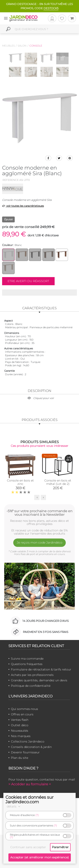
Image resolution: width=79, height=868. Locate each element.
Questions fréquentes (27, 664)
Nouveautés (20, 731)
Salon (22, 46)
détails (14, 806)
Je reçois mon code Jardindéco (40, 542)
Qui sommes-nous (24, 709)
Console (36, 46)
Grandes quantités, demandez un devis (39, 680)
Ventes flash (20, 720)
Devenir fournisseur (25, 752)
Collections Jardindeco (28, 741)
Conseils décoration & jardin (31, 747)
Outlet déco (20, 725)
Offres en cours (22, 714)
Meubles (8, 46)
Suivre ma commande (27, 659)
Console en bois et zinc (20, 482)
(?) (37, 815)
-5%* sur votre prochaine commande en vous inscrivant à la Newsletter (39, 513)
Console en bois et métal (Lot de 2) (58, 482)
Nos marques (21, 736)
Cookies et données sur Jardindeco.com (30, 800)
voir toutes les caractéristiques (23, 206)
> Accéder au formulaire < (30, 784)
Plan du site (20, 758)
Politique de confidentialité (31, 686)
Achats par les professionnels (32, 675)
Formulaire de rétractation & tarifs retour (41, 669)
